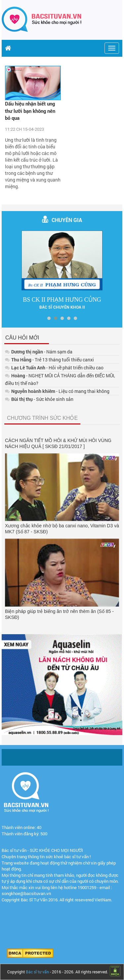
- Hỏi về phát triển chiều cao (54, 368)
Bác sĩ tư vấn (37, 972)
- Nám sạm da (39, 352)
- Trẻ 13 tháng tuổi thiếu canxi (49, 360)
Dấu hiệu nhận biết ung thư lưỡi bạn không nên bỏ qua (30, 111)
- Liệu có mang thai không (57, 391)
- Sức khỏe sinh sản (39, 399)
